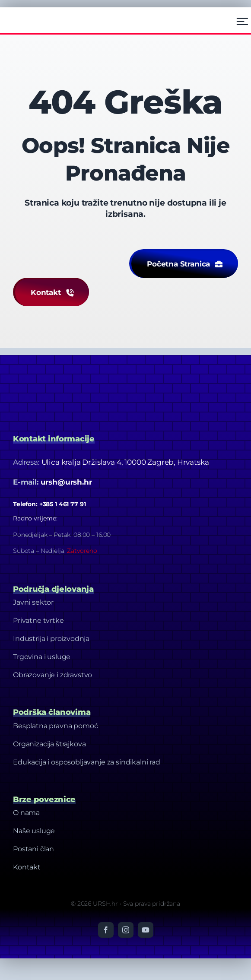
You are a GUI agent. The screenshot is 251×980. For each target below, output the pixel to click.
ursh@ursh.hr (66, 482)
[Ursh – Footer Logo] (35, 15)
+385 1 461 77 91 (63, 504)
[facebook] (106, 930)
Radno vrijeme (35, 518)
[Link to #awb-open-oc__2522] (242, 21)
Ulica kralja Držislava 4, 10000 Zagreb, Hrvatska (125, 462)
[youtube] (146, 930)
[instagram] (126, 930)
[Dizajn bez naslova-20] (78, 372)
